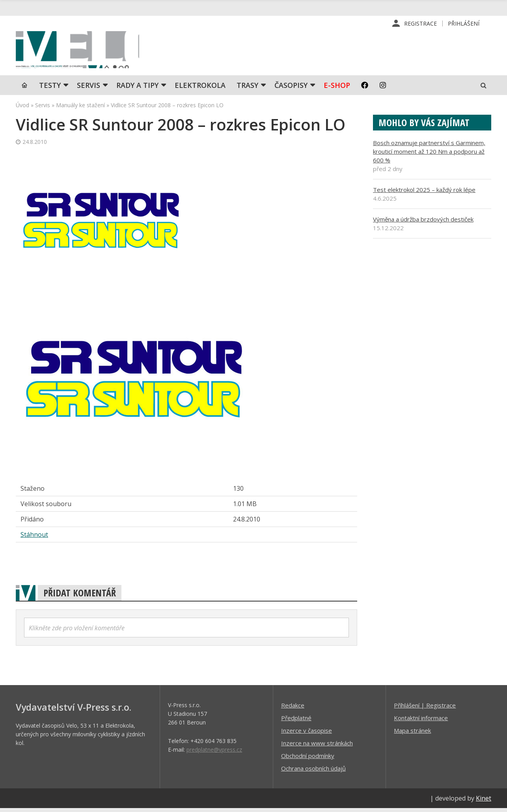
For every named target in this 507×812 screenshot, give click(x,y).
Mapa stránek (412, 734)
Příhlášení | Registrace (425, 709)
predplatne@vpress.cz (214, 753)
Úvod (22, 109)
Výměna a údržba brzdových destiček (423, 223)
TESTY (50, 89)
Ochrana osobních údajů (313, 772)
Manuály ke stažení (80, 109)
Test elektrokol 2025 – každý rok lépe (424, 193)
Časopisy (291, 89)
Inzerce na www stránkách (317, 747)
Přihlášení (464, 23)
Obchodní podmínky (308, 759)
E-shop (337, 89)
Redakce (293, 709)
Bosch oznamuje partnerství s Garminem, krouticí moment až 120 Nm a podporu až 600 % (429, 155)
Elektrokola (200, 89)
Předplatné (296, 721)
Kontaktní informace (421, 721)
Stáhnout (34, 538)
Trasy (247, 89)
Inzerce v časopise (307, 734)
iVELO (83, 52)
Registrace (420, 23)
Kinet (484, 802)
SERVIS (89, 89)
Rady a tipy (137, 89)
